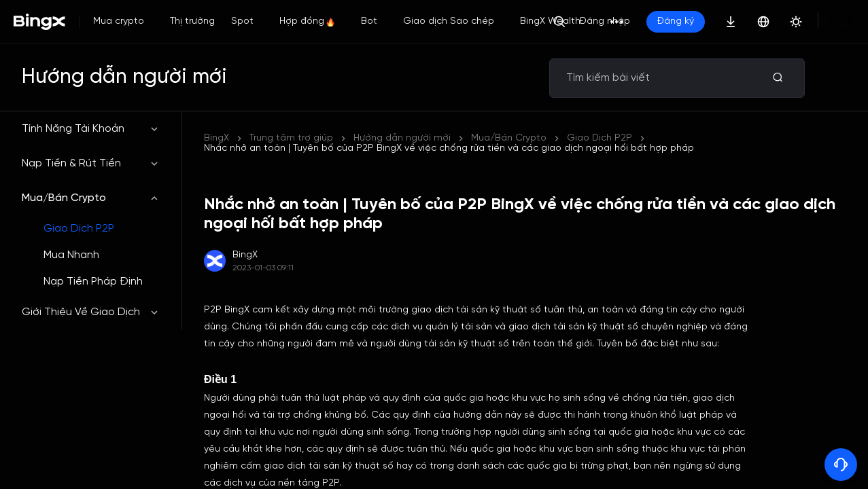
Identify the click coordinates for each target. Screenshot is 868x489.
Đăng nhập (651, 21)
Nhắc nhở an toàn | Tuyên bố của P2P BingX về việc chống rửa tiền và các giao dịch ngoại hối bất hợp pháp (598, 138)
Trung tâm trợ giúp (291, 138)
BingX (216, 138)
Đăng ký (722, 21)
